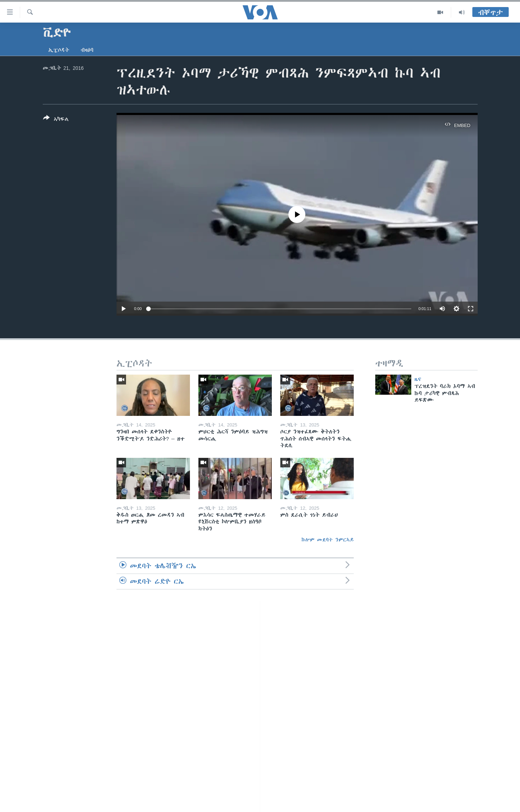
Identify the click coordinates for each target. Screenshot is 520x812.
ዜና (418, 379)
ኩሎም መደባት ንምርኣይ (328, 540)
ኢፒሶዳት (59, 50)
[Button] (56, 120)
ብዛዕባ (87, 50)
